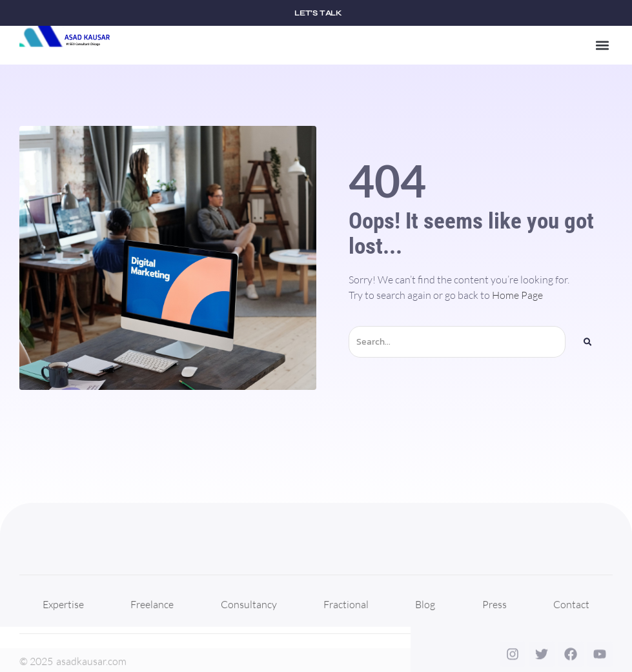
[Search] (587, 342)
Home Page (517, 295)
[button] (602, 46)
